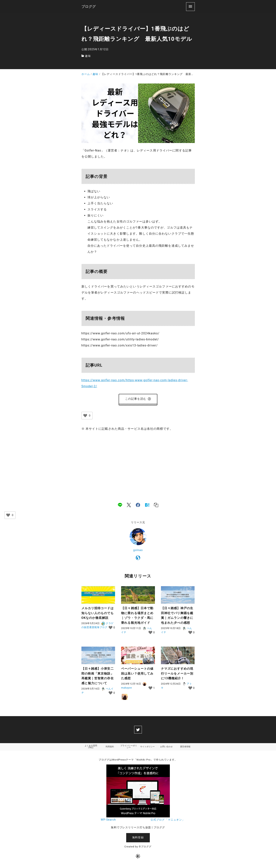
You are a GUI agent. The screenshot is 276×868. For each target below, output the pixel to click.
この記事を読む (138, 399)
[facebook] (138, 506)
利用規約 (110, 748)
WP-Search (108, 821)
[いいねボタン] (85, 417)
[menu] (190, 7)
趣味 (88, 56)
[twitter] (138, 730)
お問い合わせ (166, 748)
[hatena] (147, 506)
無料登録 (138, 839)
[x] (129, 506)
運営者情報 (185, 748)
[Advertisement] (138, 464)
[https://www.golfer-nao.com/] (138, 560)
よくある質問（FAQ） (91, 748)
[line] (120, 506)
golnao (138, 551)
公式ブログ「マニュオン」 (168, 821)
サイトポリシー (148, 748)
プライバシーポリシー (129, 748)
